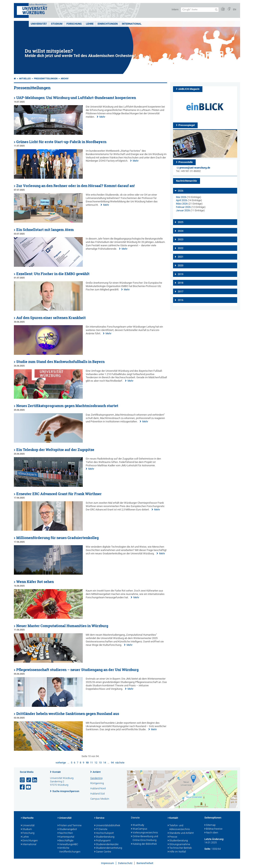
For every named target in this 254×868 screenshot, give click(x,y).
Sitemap (210, 825)
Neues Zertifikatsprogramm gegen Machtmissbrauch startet (67, 406)
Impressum (107, 863)
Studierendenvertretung (108, 848)
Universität (39, 24)
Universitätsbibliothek (107, 826)
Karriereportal (66, 837)
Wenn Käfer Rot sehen (35, 582)
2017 (181, 292)
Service (99, 818)
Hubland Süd (97, 794)
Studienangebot (67, 829)
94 (112, 763)
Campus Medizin (100, 799)
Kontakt (57, 772)
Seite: (208, 849)
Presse (172, 837)
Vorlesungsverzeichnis (144, 833)
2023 (181, 240)
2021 (181, 257)
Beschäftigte (65, 841)
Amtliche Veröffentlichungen (69, 850)
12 (96, 763)
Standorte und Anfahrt (181, 833)
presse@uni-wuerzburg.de (195, 168)
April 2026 (182, 200)
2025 (181, 222)
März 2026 (182, 204)
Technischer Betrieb (180, 848)
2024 (181, 231)
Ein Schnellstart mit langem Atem (45, 230)
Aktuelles (25, 79)
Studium (57, 24)
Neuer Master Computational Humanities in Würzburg (62, 626)
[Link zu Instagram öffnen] (23, 780)
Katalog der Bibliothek (144, 844)
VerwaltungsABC (68, 845)
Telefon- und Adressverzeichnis (179, 828)
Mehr (102, 117)
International (132, 24)
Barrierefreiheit (145, 863)
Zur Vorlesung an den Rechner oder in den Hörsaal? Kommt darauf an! (75, 186)
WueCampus (139, 829)
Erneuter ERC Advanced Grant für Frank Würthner (59, 494)
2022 (181, 248)
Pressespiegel (187, 125)
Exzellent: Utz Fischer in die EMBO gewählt (53, 274)
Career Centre (103, 852)
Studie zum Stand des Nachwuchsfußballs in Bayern (60, 362)
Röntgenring (97, 783)
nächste (120, 763)
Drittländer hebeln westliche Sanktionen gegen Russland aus (68, 714)
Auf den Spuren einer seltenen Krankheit (51, 318)
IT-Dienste (101, 829)
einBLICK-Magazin (189, 89)
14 (105, 763)
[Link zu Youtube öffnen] (29, 787)
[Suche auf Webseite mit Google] (200, 10)
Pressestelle (186, 162)
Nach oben (211, 833)
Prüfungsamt (102, 841)
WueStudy (138, 825)
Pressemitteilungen (46, 79)
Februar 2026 (183, 207)
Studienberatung (104, 837)
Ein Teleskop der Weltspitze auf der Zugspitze (55, 450)
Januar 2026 (183, 210)
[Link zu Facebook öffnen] (23, 787)
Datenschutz (125, 863)
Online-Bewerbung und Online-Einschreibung (144, 838)
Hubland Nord (98, 788)
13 (100, 763)
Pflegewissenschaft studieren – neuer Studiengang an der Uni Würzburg (77, 670)
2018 (181, 283)
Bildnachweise (213, 829)
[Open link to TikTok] (29, 780)
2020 (181, 266)
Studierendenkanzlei (106, 845)
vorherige (61, 763)
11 (91, 763)
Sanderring (96, 778)
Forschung (74, 24)
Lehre (90, 24)
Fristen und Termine (70, 826)
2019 (181, 274)
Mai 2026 (181, 197)
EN (235, 9)
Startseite (27, 818)
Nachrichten (65, 833)
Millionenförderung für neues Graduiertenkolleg (57, 538)
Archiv (65, 79)
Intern (175, 9)
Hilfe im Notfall (177, 852)
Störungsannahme (179, 845)
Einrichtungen (108, 24)
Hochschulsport (104, 833)
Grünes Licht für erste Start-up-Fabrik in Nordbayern (61, 142)
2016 (181, 300)
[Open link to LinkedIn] (35, 780)
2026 (181, 191)
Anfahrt (97, 772)
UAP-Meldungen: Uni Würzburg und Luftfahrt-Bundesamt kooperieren (76, 98)
